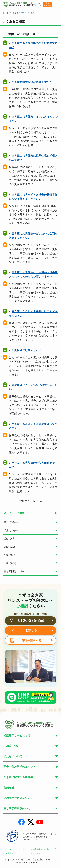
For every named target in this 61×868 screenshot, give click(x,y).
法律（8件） (11, 563)
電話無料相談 (48, 4)
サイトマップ (39, 853)
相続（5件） (11, 555)
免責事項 (10, 853)
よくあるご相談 (20, 13)
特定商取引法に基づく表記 (45, 849)
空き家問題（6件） (14, 571)
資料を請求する (31, 641)
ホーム (6, 13)
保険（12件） (11, 547)
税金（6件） (11, 538)
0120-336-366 (31, 620)
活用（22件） (11, 530)
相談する (31, 631)
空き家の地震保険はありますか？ (32, 82)
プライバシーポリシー (16, 849)
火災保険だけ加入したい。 (28, 350)
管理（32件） (11, 522)
